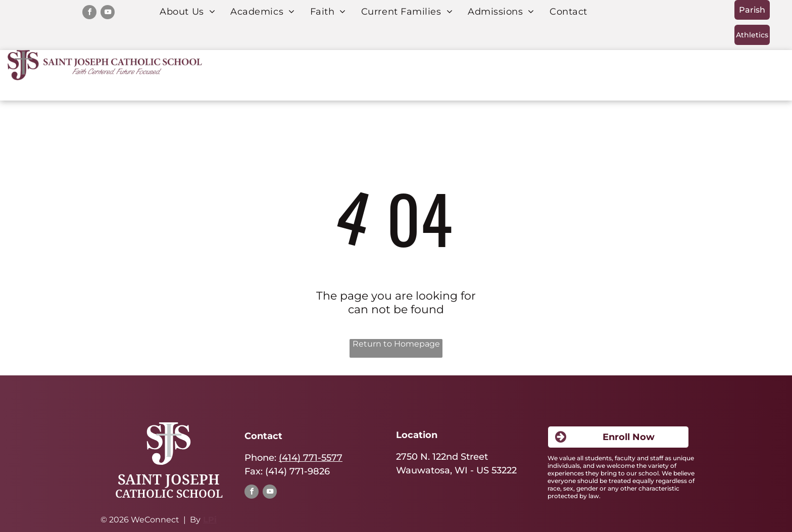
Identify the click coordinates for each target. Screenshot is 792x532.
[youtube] (108, 13)
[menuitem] (187, 12)
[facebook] (89, 13)
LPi (210, 520)
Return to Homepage (396, 344)
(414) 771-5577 (311, 458)
